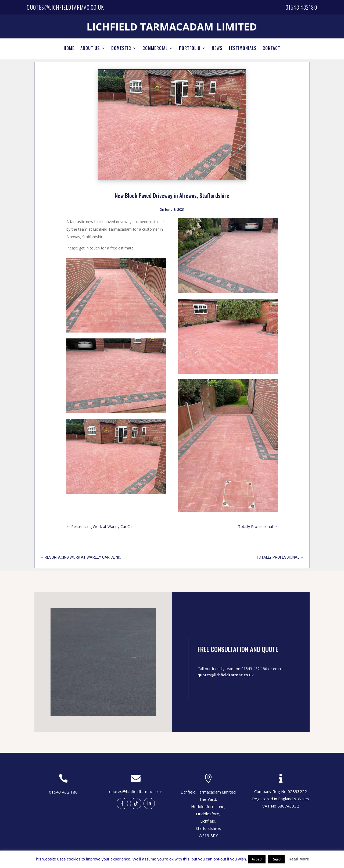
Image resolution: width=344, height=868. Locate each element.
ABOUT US (90, 49)
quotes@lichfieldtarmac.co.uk (65, 7)
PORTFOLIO (190, 49)
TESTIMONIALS (243, 49)
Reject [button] (276, 859)
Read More (299, 859)
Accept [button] (257, 859)
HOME (69, 49)
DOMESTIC (121, 49)
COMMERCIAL (155, 49)
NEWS (217, 49)
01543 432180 (301, 7)
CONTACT (271, 49)
